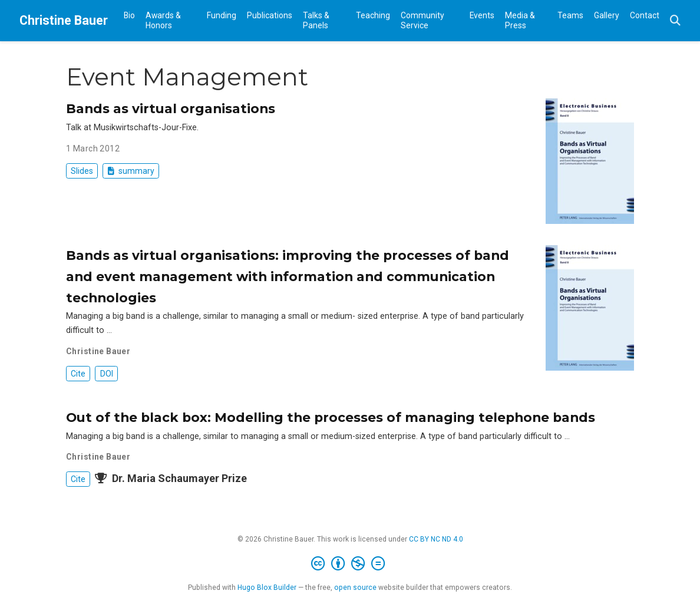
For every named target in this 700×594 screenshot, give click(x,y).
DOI (107, 374)
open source (355, 588)
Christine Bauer (64, 20)
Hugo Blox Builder (267, 588)
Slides (82, 171)
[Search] (675, 21)
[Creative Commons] (350, 564)
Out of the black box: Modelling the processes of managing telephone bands (331, 417)
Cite (78, 374)
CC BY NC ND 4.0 (436, 539)
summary (131, 171)
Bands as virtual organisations (171, 108)
